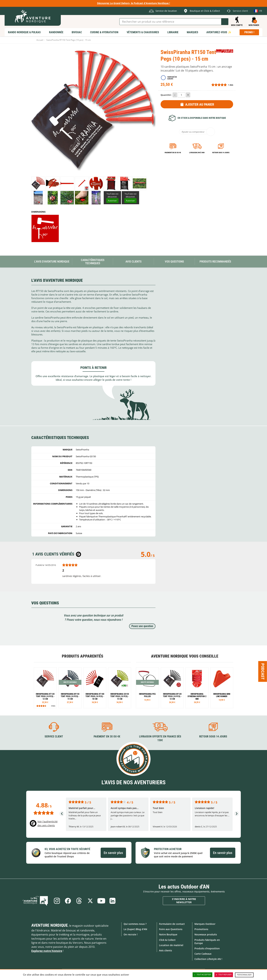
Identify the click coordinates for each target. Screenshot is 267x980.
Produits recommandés (215, 261)
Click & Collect (167, 940)
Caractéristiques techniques (93, 262)
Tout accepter (202, 975)
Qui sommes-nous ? (135, 924)
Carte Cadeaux (203, 954)
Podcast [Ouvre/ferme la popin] (263, 671)
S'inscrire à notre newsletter (184, 901)
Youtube (101, 901)
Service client (54, 736)
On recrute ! (131, 934)
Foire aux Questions (171, 929)
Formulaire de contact (172, 924)
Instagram (57, 901)
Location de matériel (171, 945)
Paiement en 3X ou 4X (173, 153)
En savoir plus (113, 853)
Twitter (90, 901)
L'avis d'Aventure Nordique (52, 261)
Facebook (68, 901)
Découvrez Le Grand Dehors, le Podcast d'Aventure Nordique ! (133, 3)
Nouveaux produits (206, 934)
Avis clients (166, 950)
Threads (79, 901)
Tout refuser (224, 975)
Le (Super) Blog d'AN (135, 929)
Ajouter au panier (200, 104)
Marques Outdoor (205, 924)
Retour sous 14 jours (221, 153)
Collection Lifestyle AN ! (208, 959)
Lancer (225, 22)
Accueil (40, 40)
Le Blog (36, 901)
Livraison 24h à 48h (197, 153)
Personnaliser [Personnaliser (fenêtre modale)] (244, 975)
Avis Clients (133, 261)
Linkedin (113, 901)
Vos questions (174, 261)
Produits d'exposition (207, 948)
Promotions (201, 929)
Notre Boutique (168, 934)
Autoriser (112, 201)
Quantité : (166, 95)
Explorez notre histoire (47, 951)
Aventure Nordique (50, 925)
